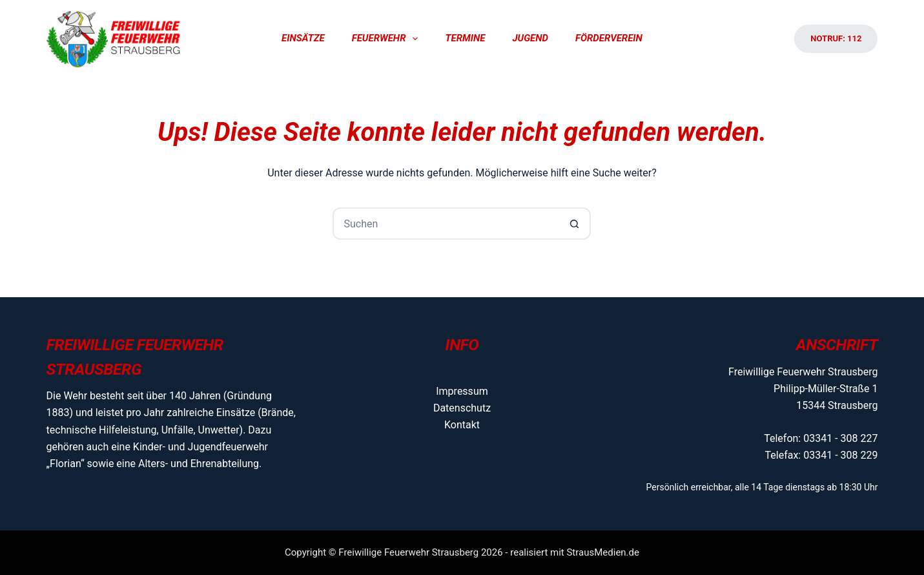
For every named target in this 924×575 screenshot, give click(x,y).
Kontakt (462, 425)
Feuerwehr (388, 39)
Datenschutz (462, 408)
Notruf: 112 (836, 38)
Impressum (462, 391)
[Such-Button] (575, 224)
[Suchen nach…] (446, 224)
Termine (465, 38)
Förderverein (609, 38)
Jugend (530, 38)
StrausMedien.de (603, 552)
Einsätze (303, 38)
